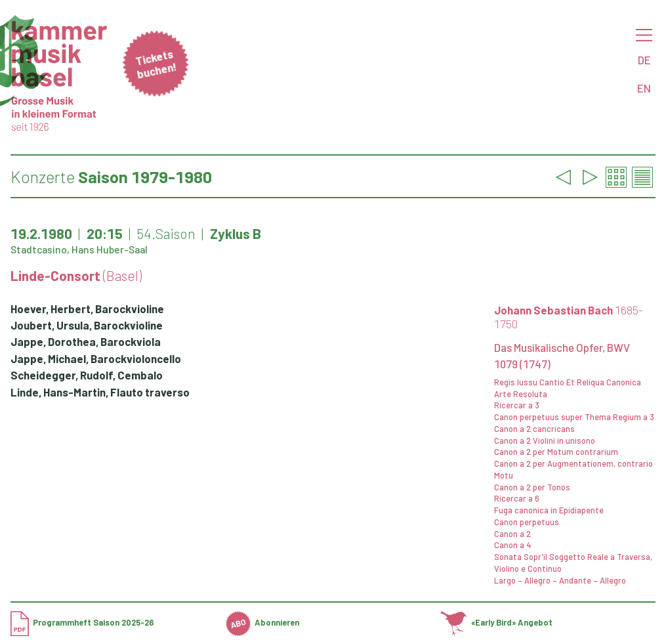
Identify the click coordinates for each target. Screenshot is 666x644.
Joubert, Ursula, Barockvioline (87, 325)
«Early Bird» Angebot (496, 622)
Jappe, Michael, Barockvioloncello (96, 358)
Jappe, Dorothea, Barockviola (86, 341)
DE (644, 60)
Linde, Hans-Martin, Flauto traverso (100, 392)
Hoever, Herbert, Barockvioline (87, 309)
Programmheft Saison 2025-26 (82, 622)
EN (644, 88)
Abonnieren (262, 622)
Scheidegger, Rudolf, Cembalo (87, 375)
